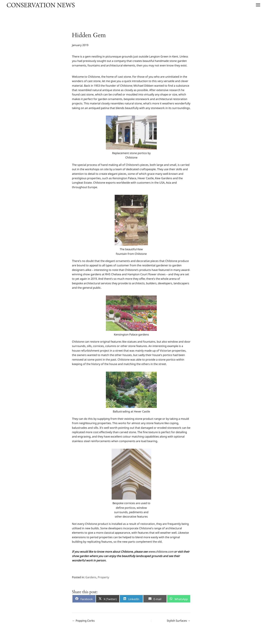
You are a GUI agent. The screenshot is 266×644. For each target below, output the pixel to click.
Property (103, 577)
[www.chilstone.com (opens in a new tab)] (161, 552)
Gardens (91, 577)
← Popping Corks (83, 621)
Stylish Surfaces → (179, 621)
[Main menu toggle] (258, 5)
